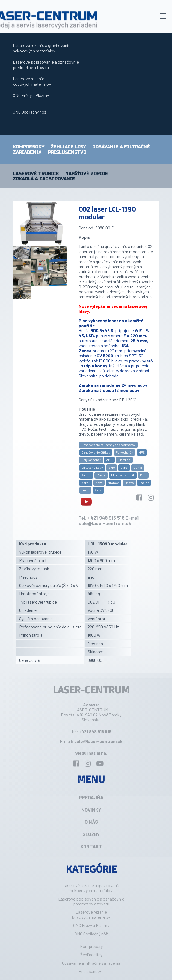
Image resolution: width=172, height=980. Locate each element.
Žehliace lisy (68, 147)
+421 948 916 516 (106, 518)
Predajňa (91, 798)
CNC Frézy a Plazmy (31, 95)
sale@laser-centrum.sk (105, 523)
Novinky (91, 810)
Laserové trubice (36, 174)
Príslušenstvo (67, 152)
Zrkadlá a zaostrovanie (44, 179)
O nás (91, 822)
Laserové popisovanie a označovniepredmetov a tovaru (46, 65)
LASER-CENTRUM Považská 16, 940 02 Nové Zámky (91, 712)
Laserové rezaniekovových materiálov (32, 81)
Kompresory (29, 147)
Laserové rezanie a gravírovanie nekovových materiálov (42, 48)
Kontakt (91, 846)
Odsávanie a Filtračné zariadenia (91, 963)
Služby (91, 834)
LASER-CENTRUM (91, 690)
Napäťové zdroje (87, 174)
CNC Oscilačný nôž (29, 112)
